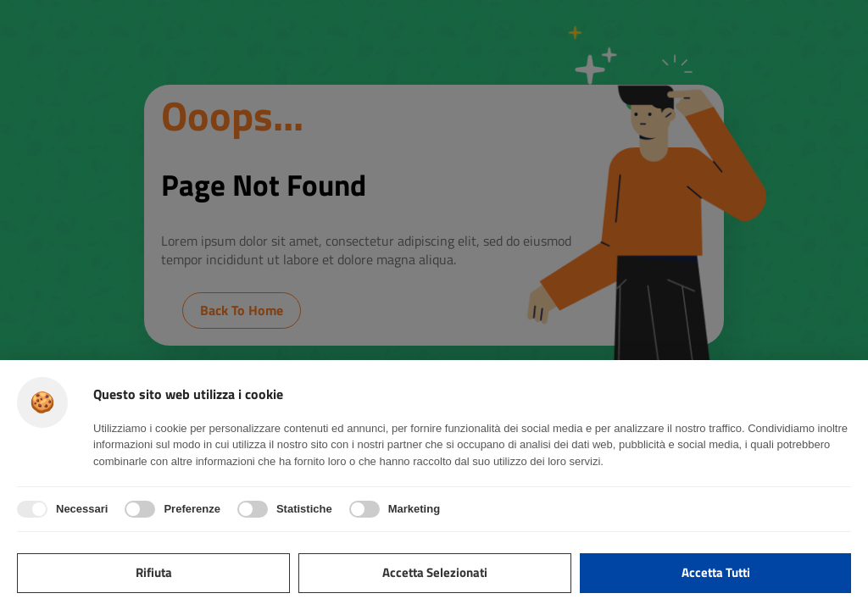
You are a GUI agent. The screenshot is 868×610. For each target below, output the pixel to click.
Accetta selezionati (435, 573)
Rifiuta (154, 573)
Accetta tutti (715, 573)
